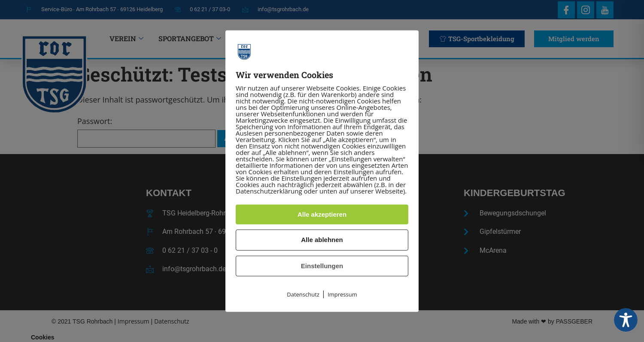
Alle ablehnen (322, 240)
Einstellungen (322, 266)
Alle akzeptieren (322, 214)
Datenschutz (303, 294)
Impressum (342, 294)
